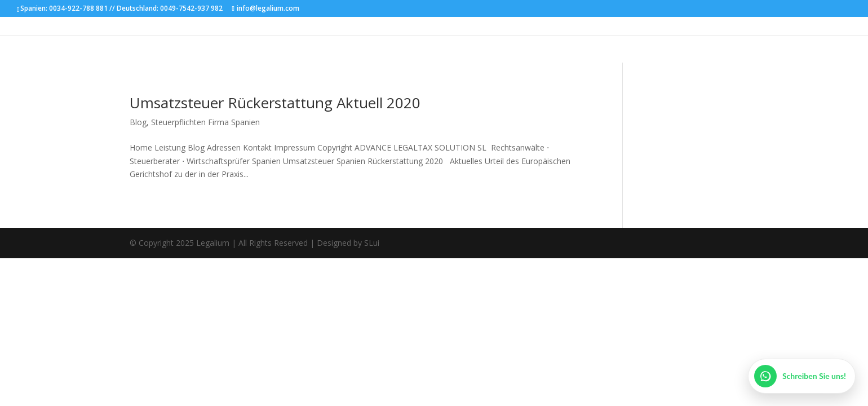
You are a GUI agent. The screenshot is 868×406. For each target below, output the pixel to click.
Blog (138, 122)
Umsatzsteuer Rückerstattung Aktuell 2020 (275, 103)
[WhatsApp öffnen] (802, 376)
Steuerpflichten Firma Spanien (205, 122)
